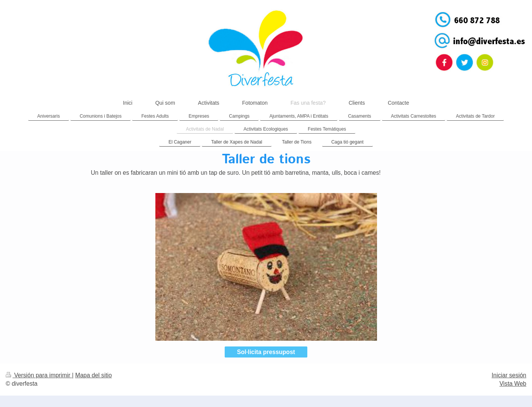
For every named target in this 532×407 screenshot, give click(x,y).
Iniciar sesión (509, 375)
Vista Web (513, 384)
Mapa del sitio (93, 375)
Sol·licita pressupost (266, 352)
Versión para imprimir (39, 375)
